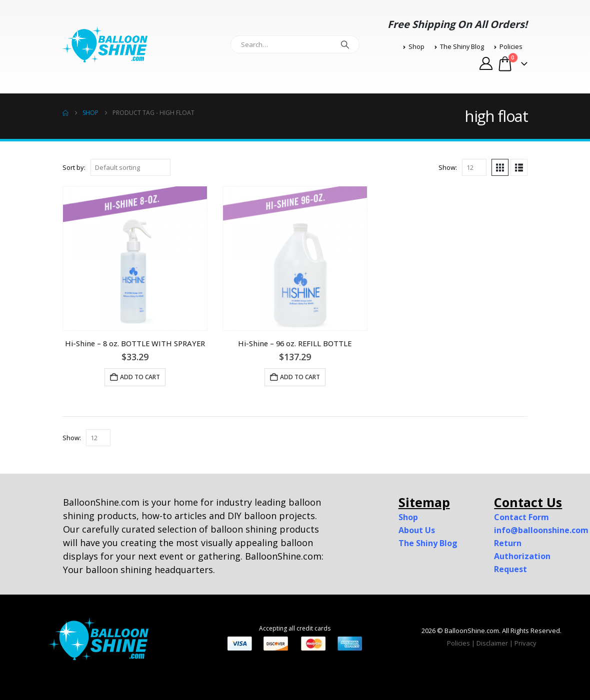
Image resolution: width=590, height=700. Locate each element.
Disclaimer (492, 643)
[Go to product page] (135, 258)
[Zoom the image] (98, 623)
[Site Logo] (105, 44)
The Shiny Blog (459, 47)
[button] (500, 167)
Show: (448, 167)
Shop (414, 47)
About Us (417, 530)
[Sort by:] (130, 167)
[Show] (474, 167)
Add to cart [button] (140, 377)
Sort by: (74, 167)
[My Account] (486, 63)
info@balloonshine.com (541, 530)
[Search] (345, 44)
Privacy (525, 643)
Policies (508, 47)
